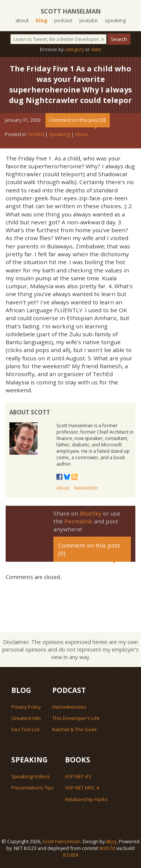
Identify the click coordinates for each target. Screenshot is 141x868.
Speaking (59, 134)
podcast (63, 20)
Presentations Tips (33, 788)
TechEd (36, 134)
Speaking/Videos (31, 776)
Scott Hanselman (71, 11)
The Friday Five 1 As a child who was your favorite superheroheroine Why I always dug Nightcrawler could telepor (70, 84)
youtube (88, 20)
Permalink (78, 521)
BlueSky (91, 513)
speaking (115, 20)
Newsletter (86, 488)
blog (42, 20)
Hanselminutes (69, 707)
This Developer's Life (76, 718)
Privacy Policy (26, 707)
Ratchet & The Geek (75, 729)
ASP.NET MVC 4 (82, 788)
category (74, 49)
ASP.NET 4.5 (78, 776)
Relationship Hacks (86, 799)
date (96, 49)
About (63, 488)
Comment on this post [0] (77, 120)
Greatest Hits (26, 718)
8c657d (107, 848)
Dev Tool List (25, 729)
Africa (81, 134)
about (22, 20)
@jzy (111, 841)
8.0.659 (70, 855)
